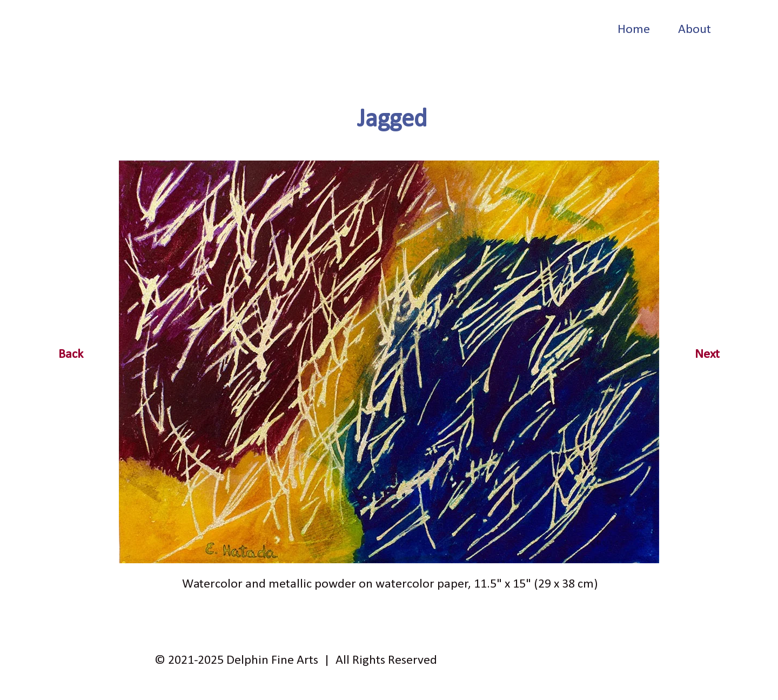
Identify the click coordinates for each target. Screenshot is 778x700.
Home (634, 30)
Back (71, 355)
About (695, 30)
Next (707, 355)
